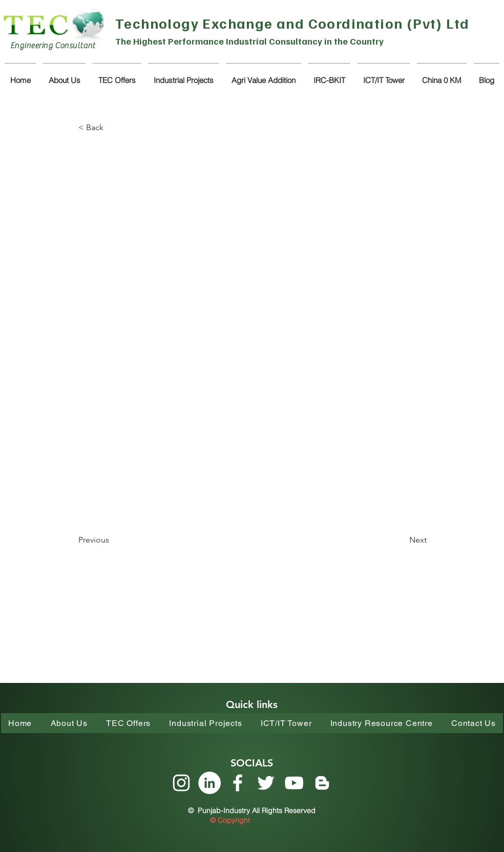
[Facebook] (238, 783)
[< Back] (112, 128)
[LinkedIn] (209, 783)
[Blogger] (322, 783)
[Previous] (112, 540)
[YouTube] (294, 783)
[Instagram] (181, 783)
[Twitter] (266, 783)
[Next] (401, 540)
